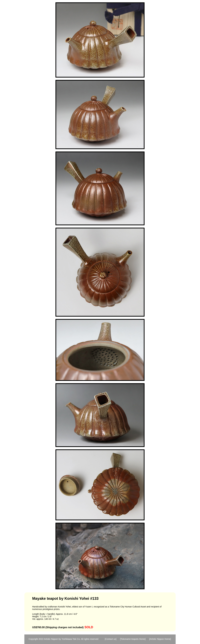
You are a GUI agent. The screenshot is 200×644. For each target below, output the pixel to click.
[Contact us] (111, 639)
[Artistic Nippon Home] (160, 639)
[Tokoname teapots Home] (133, 639)
